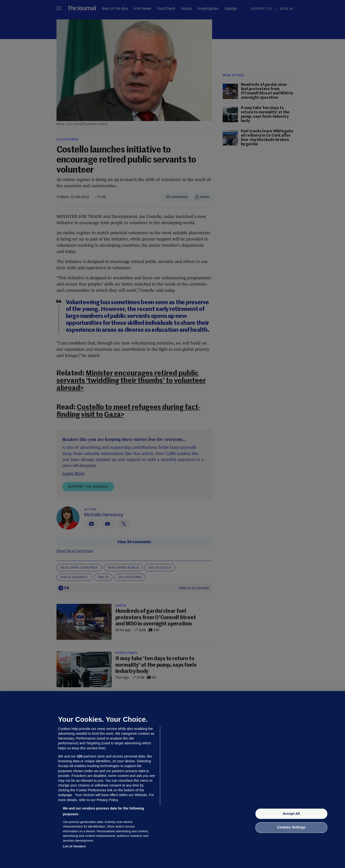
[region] (172, 780)
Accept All (291, 814)
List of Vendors (74, 846)
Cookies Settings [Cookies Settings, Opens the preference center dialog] (291, 827)
